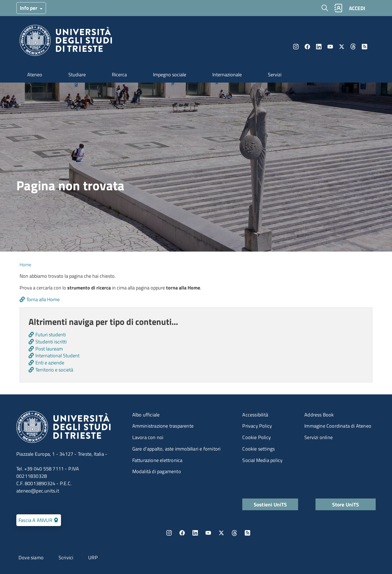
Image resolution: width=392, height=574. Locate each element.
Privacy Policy (257, 426)
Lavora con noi (148, 437)
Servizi (275, 75)
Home (25, 265)
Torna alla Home (43, 299)
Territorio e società (54, 370)
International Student (57, 356)
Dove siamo (31, 558)
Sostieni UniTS (270, 504)
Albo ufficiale (146, 415)
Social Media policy (262, 460)
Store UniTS (345, 504)
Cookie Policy (257, 437)
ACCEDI (357, 8)
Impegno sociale (170, 75)
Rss (365, 47)
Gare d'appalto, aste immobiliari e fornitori (177, 449)
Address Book (319, 415)
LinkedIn (319, 47)
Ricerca (119, 75)
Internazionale (227, 75)
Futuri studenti (51, 335)
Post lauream (49, 349)
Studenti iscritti (51, 342)
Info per (29, 8)
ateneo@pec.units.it (38, 491)
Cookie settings (258, 449)
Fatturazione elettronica (157, 460)
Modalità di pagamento (157, 471)
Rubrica (338, 8)
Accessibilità (255, 415)
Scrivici (66, 558)
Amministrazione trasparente (163, 426)
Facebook (307, 47)
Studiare (77, 75)
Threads (353, 47)
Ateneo (35, 75)
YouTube (330, 47)
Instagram (296, 47)
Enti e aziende (50, 363)
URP (93, 558)
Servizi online (318, 437)
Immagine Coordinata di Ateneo (338, 426)
